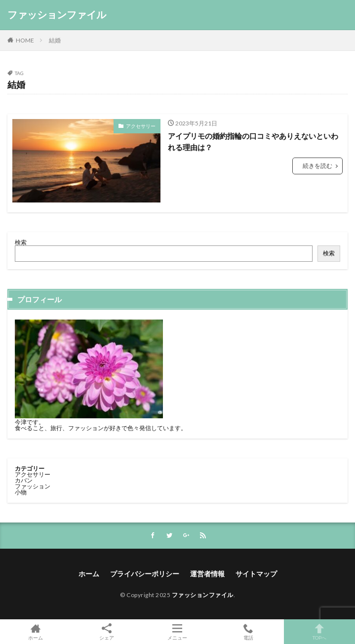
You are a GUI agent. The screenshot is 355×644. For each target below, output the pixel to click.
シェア (107, 632)
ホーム (89, 574)
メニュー (178, 632)
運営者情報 (207, 574)
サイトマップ (256, 574)
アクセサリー (141, 126)
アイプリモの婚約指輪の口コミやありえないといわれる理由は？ (253, 141)
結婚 (55, 40)
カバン (24, 480)
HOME (25, 40)
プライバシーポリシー (145, 574)
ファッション (33, 486)
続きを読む (317, 166)
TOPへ (319, 632)
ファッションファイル (57, 15)
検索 (21, 242)
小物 (21, 492)
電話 (248, 632)
